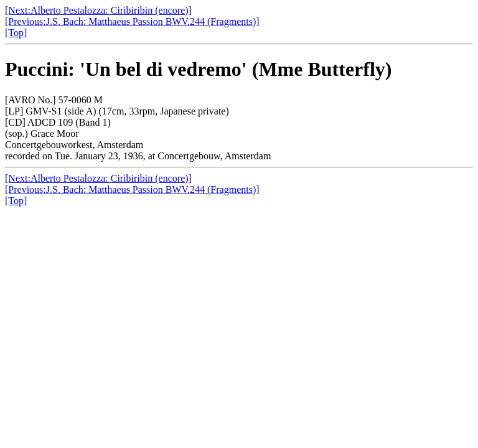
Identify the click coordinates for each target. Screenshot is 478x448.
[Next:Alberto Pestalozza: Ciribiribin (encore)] (98, 10)
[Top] (16, 33)
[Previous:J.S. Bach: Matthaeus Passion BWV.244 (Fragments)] (132, 21)
